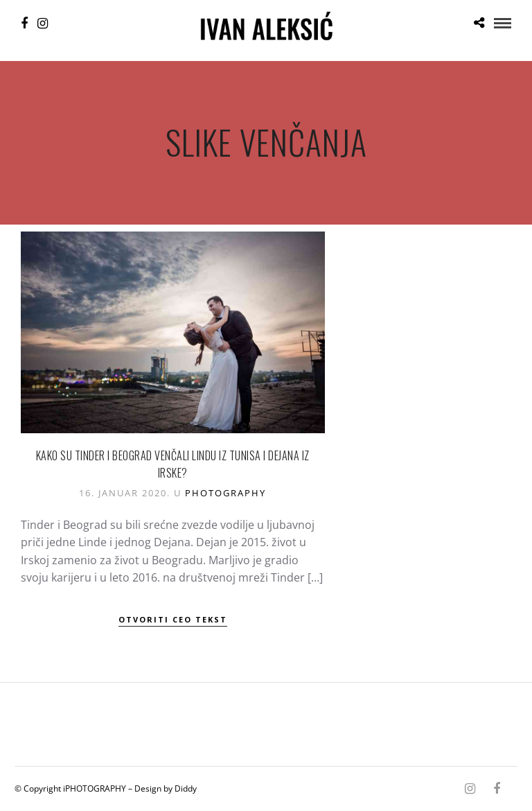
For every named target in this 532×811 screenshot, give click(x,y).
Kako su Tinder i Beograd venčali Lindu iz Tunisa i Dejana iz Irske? (173, 464)
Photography (225, 493)
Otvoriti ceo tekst (173, 619)
